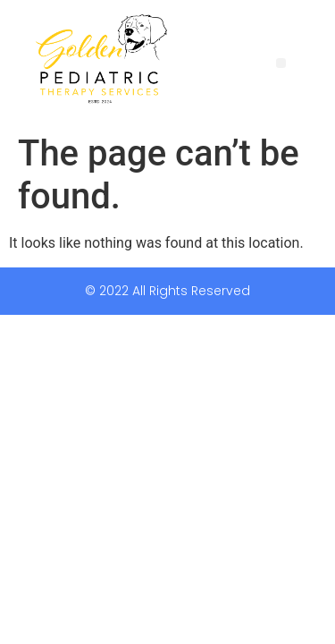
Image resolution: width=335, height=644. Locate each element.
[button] (281, 63)
